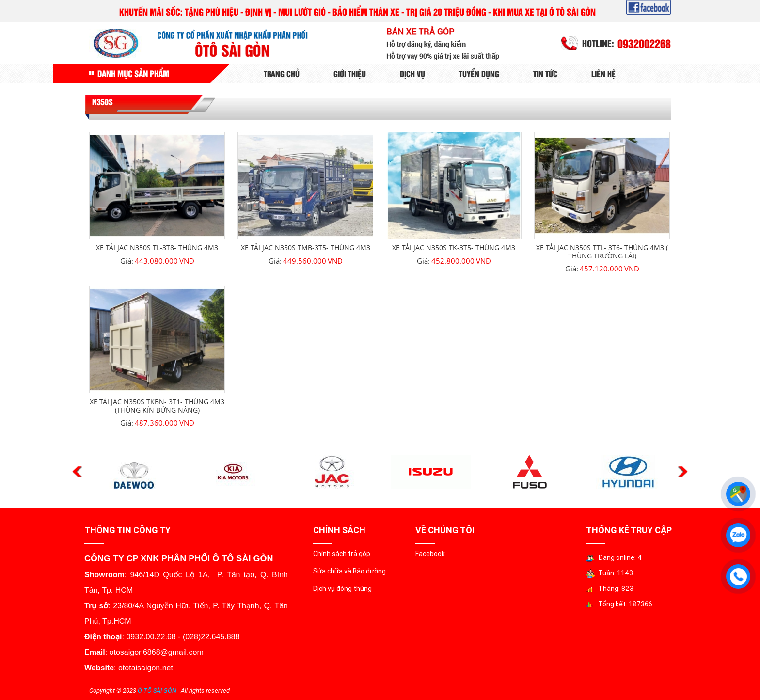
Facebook (430, 554)
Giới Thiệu (350, 73)
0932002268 (644, 43)
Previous (77, 472)
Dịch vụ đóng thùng (342, 589)
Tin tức (545, 73)
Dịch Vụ (412, 73)
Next (683, 472)
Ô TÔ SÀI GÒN (157, 691)
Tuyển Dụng (479, 73)
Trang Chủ (282, 73)
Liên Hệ (603, 73)
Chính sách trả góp (342, 554)
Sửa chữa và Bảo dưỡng (349, 571)
